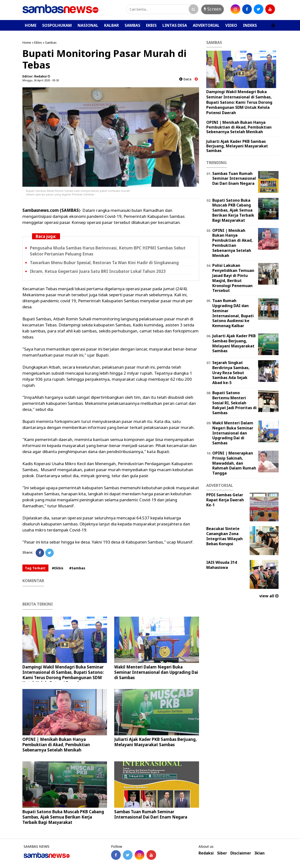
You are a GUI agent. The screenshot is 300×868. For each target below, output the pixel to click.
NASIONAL (88, 25)
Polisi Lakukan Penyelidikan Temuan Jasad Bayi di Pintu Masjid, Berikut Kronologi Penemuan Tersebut (233, 278)
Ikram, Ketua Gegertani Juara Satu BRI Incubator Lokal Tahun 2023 (98, 271)
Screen (213, 9)
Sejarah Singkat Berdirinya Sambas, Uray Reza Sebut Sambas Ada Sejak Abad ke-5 (231, 373)
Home (27, 42)
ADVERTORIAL (206, 25)
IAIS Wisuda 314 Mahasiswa (222, 565)
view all (269, 596)
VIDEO (231, 25)
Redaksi (206, 853)
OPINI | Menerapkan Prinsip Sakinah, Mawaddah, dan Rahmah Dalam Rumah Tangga (234, 463)
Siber (222, 853)
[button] (273, 23)
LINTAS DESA (175, 25)
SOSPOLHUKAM (57, 25)
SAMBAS (132, 25)
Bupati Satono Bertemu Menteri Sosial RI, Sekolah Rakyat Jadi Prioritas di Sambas (234, 403)
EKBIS (151, 25)
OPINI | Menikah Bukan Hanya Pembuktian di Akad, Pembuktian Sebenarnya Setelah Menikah (56, 745)
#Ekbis (58, 568)
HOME (31, 25)
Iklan (260, 853)
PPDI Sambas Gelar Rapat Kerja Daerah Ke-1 (225, 500)
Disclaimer (241, 853)
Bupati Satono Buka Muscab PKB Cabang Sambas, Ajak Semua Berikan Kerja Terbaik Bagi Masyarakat (63, 817)
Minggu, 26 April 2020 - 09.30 (41, 80)
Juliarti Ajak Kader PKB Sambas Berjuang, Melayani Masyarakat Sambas (156, 742)
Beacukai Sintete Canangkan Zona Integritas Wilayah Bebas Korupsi (224, 536)
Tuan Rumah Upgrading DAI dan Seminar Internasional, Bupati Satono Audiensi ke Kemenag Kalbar (233, 313)
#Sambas (77, 568)
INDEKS (250, 25)
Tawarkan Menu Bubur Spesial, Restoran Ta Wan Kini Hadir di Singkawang (104, 263)
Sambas (51, 42)
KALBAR (111, 25)
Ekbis (38, 42)
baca (185, 79)
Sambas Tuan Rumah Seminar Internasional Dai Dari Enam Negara (151, 814)
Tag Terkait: (35, 568)
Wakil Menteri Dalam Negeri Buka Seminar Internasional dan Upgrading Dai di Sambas (156, 672)
